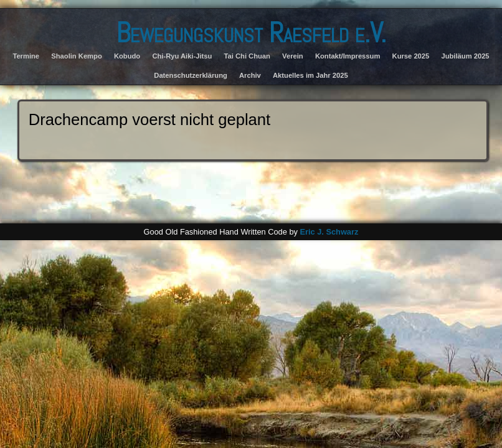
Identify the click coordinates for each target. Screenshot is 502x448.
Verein (293, 56)
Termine (26, 56)
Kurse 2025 (411, 56)
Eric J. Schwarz (329, 232)
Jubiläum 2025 (465, 56)
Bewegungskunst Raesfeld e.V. (251, 33)
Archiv (250, 75)
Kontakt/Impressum (348, 56)
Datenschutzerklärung (191, 75)
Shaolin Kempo (76, 56)
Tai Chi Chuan (247, 56)
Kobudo (127, 56)
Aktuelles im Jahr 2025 (310, 75)
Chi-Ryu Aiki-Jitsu (182, 56)
